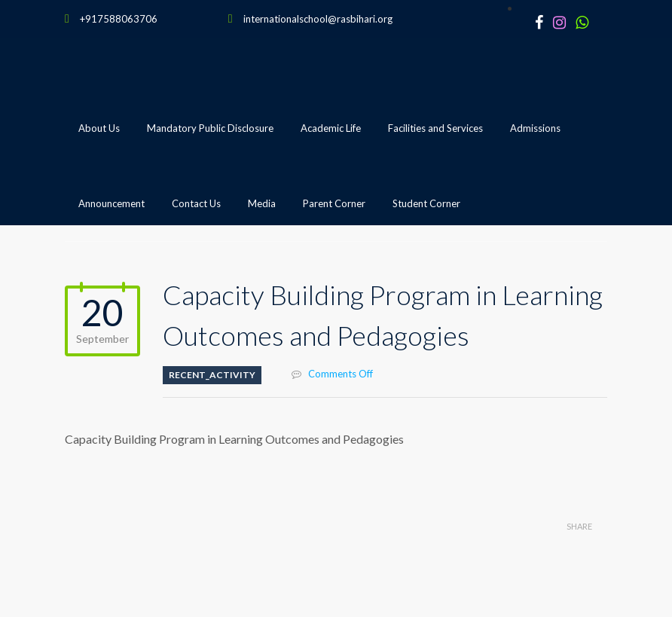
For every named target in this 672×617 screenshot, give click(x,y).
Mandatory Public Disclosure (210, 128)
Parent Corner (334, 203)
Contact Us (196, 203)
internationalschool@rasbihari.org (318, 19)
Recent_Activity (212, 375)
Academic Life (331, 128)
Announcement (111, 203)
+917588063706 (119, 19)
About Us (99, 128)
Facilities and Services (435, 128)
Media (262, 203)
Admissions (535, 128)
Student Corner (426, 203)
